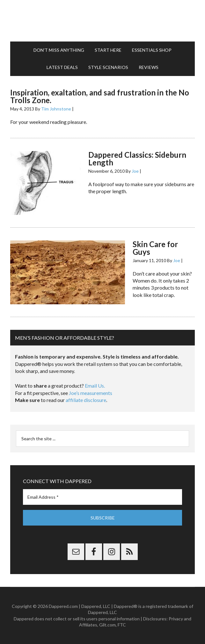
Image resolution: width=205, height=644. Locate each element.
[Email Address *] (102, 497)
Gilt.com (107, 625)
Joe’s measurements (91, 393)
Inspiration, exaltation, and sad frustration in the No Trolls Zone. (100, 96)
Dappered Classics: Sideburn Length (137, 159)
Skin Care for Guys (155, 248)
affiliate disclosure (86, 400)
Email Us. (95, 386)
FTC (122, 625)
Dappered (102, 21)
